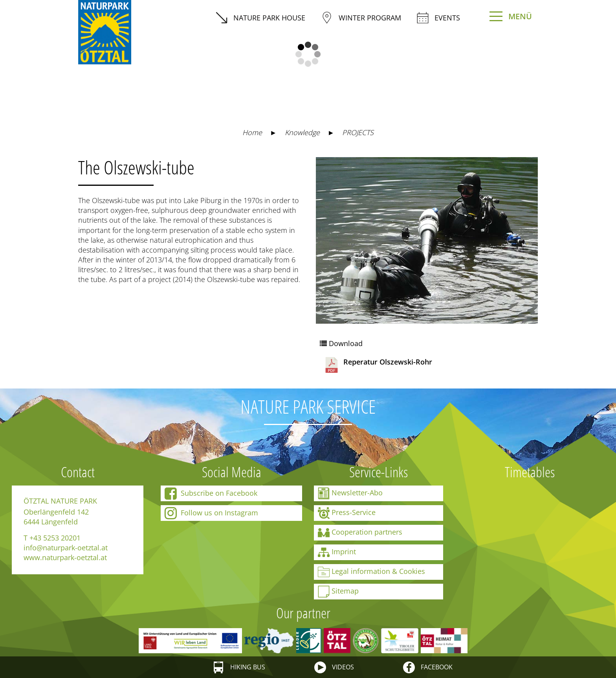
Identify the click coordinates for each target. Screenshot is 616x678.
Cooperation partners (360, 533)
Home (252, 132)
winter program (361, 18)
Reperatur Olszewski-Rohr (378, 365)
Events (438, 18)
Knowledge (302, 132)
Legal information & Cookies (371, 572)
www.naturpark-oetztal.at (65, 557)
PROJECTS (358, 132)
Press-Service (347, 513)
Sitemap (338, 592)
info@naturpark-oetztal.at (66, 548)
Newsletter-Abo (350, 493)
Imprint (337, 552)
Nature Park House (260, 18)
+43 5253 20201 (55, 538)
